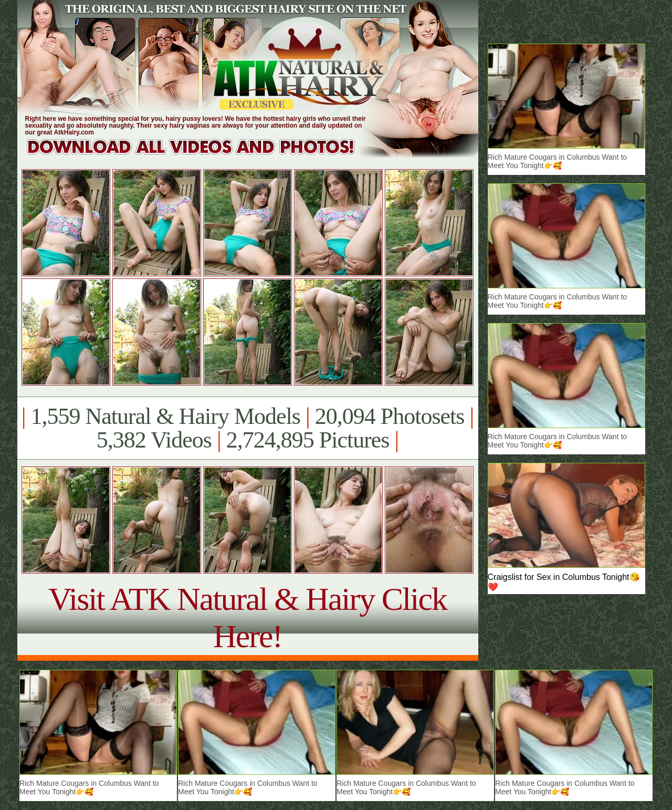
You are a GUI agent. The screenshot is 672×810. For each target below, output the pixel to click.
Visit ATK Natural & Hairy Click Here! (248, 617)
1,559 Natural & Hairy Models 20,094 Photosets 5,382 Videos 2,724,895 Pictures (248, 428)
